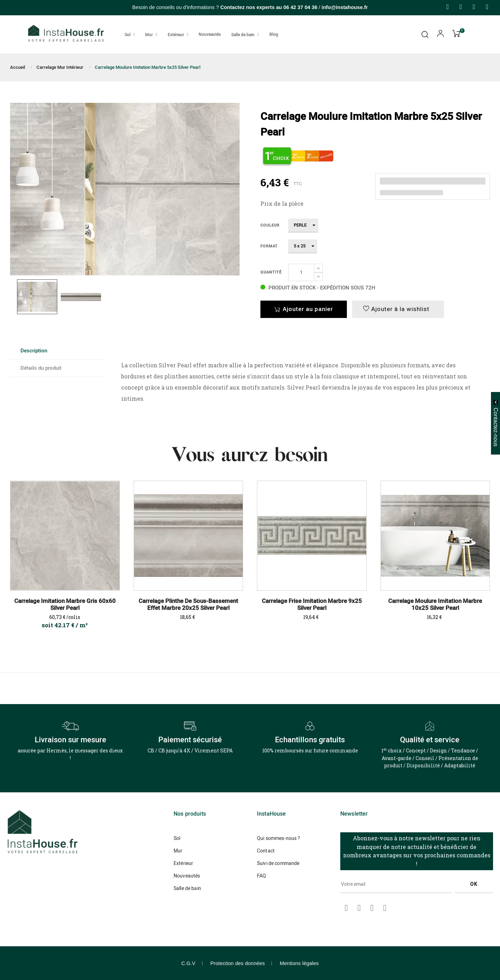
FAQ (261, 876)
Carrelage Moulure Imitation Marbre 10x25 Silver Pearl (435, 605)
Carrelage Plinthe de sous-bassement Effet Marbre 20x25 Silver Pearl (188, 605)
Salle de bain (187, 888)
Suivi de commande (278, 863)
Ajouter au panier (304, 309)
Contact (266, 851)
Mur (178, 851)
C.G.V (188, 963)
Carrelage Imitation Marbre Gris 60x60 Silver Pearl (65, 605)
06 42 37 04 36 (300, 7)
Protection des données (238, 963)
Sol (177, 838)
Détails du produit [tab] (41, 368)
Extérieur (183, 863)
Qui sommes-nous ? (278, 838)
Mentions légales (299, 963)
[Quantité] (301, 272)
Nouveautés (187, 876)
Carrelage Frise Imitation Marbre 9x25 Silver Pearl (312, 605)
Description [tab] (34, 351)
